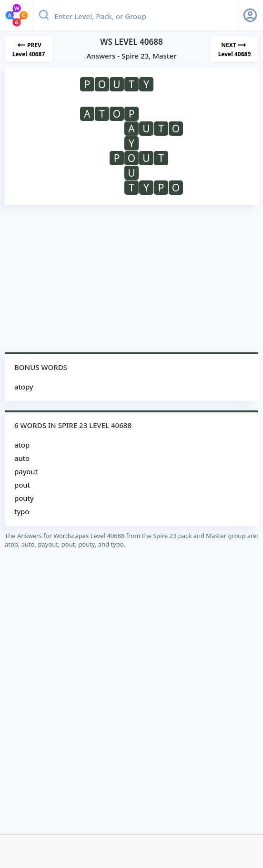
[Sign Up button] (250, 15)
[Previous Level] (29, 49)
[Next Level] (234, 49)
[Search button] (44, 15)
